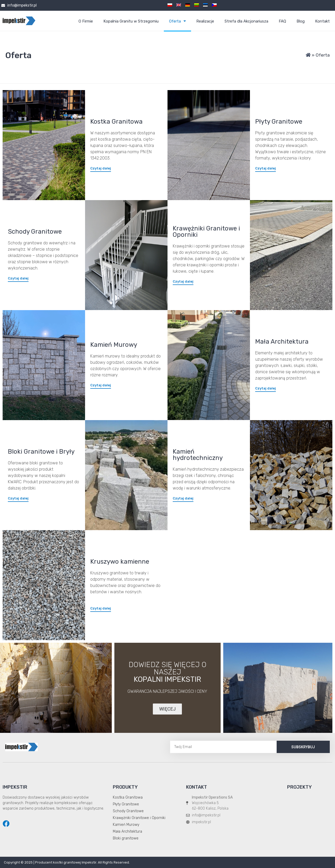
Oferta (177, 21)
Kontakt (322, 21)
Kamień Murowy (114, 345)
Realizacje (205, 21)
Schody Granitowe (35, 232)
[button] (101, 168)
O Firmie (86, 21)
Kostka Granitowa (116, 122)
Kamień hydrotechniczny (198, 455)
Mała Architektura (282, 342)
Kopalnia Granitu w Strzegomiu (131, 21)
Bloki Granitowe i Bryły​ (41, 452)
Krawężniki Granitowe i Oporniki (206, 232)
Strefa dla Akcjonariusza (246, 21)
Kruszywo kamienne (120, 562)
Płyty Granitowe (279, 122)
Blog (301, 21)
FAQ (282, 21)
